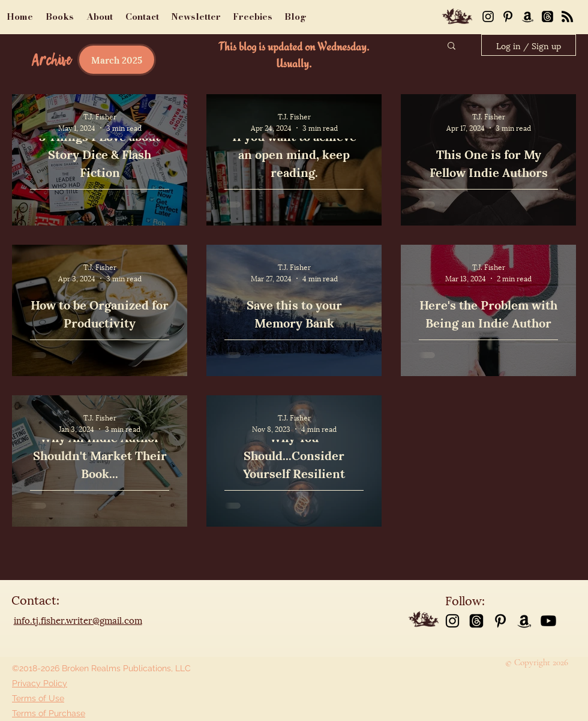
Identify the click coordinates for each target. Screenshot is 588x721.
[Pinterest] (508, 16)
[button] (451, 46)
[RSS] (567, 16)
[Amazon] (528, 16)
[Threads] (547, 16)
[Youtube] (548, 621)
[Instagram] (488, 16)
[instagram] (452, 621)
